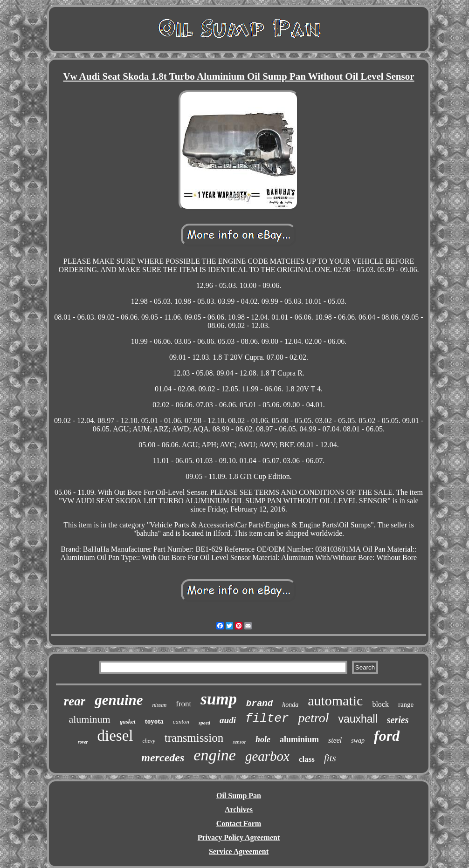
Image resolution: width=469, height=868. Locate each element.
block (380, 704)
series (398, 720)
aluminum (89, 719)
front (183, 704)
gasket (128, 721)
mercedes (163, 758)
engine (215, 755)
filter (267, 718)
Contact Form (239, 824)
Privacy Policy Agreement (239, 837)
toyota (154, 721)
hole (263, 739)
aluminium (299, 739)
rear (75, 701)
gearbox (267, 756)
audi (228, 720)
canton (181, 721)
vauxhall (358, 719)
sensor (239, 742)
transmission (194, 738)
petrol (314, 718)
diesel (115, 736)
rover (83, 742)
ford (387, 736)
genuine (119, 700)
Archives (239, 810)
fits (330, 758)
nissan (160, 705)
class (307, 759)
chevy (148, 741)
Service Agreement (239, 851)
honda (290, 705)
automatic (335, 701)
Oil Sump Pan (239, 796)
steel (335, 740)
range (406, 704)
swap (358, 741)
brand (259, 704)
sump (219, 699)
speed (204, 723)
